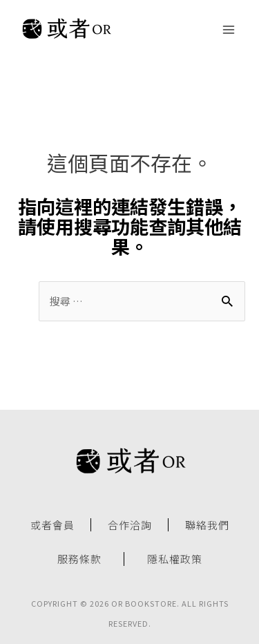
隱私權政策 (175, 559)
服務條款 (79, 559)
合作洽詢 (130, 525)
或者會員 (52, 525)
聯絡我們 (207, 525)
